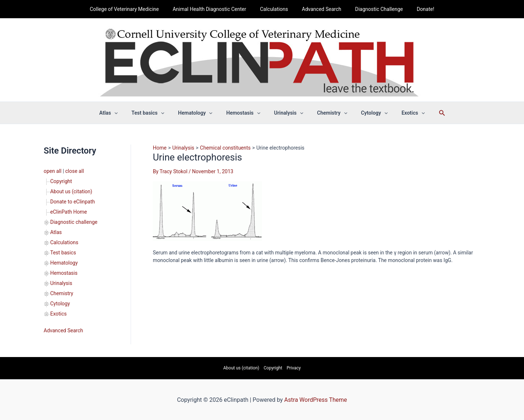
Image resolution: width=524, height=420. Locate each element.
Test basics (63, 253)
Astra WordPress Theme (315, 400)
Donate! (416, 9)
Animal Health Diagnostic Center (215, 9)
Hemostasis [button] (245, 113)
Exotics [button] (400, 113)
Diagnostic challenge (74, 222)
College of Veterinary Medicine (134, 9)
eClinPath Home (69, 212)
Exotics (58, 314)
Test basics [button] (157, 113)
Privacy (294, 368)
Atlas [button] (121, 113)
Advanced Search (320, 9)
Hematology (64, 263)
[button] (127, 113)
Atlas (56, 232)
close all (74, 171)
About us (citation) (71, 191)
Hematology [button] (201, 113)
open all (53, 171)
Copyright (61, 181)
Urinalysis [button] (287, 113)
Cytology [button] (365, 113)
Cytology (60, 304)
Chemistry (62, 293)
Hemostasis (64, 273)
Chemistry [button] (327, 113)
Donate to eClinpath (73, 202)
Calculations (276, 9)
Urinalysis (61, 283)
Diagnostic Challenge (374, 9)
